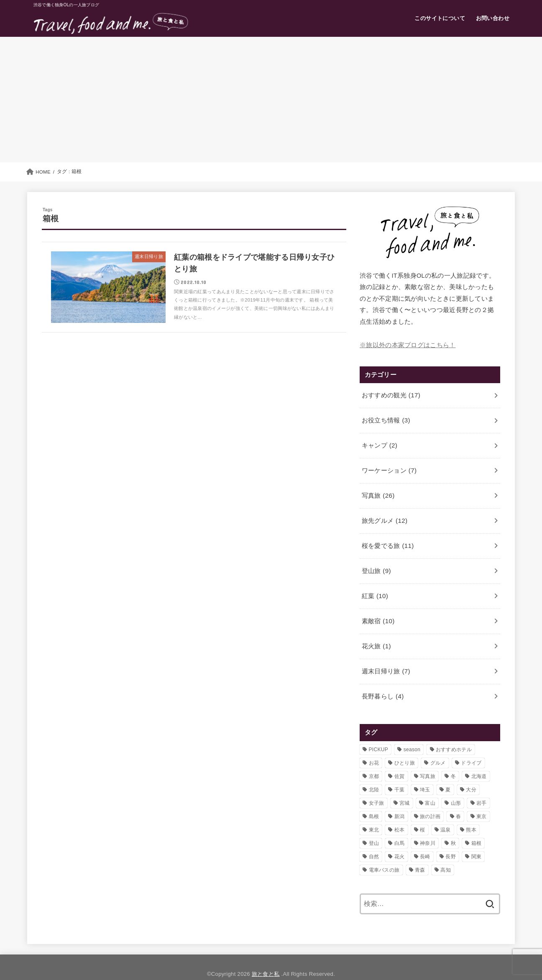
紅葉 (374, 587)
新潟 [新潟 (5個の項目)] (400, 803)
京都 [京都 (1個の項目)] (374, 763)
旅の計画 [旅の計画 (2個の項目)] (430, 803)
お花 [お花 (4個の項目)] (374, 749)
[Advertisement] (271, 100)
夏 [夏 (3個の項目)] (448, 776)
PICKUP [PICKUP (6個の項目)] (378, 736)
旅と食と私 (266, 961)
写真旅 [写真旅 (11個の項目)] (428, 763)
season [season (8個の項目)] (412, 736)
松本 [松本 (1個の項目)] (400, 816)
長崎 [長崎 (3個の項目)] (425, 843)
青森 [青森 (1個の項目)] (420, 856)
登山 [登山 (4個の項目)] (374, 829)
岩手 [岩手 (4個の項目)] (482, 789)
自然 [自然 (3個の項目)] (374, 843)
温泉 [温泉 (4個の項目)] (446, 816)
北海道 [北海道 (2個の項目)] (479, 763)
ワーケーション (389, 466)
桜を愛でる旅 (387, 539)
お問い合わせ (493, 18)
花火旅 (376, 635)
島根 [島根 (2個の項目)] (374, 803)
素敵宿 (378, 611)
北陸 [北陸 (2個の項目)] (374, 776)
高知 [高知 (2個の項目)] (446, 856)
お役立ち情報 (385, 418)
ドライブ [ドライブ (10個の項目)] (471, 749)
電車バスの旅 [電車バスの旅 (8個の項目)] (384, 856)
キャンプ (379, 443)
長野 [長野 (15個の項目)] (451, 843)
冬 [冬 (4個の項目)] (453, 763)
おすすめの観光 (390, 394)
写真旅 (378, 491)
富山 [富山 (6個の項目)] (430, 789)
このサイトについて (440, 18)
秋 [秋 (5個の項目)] (453, 829)
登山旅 (376, 563)
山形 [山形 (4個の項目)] (456, 789)
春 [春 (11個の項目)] (458, 803)
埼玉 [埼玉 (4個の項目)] (425, 776)
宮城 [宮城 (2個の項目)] (405, 789)
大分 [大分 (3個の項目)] (471, 776)
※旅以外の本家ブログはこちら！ (408, 345)
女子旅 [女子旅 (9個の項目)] (377, 789)
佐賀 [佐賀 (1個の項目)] (400, 763)
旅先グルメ (384, 514)
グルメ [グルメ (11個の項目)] (438, 749)
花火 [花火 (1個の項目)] (400, 843)
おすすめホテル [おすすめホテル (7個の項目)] (454, 736)
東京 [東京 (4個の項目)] (482, 803)
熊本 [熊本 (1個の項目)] (471, 816)
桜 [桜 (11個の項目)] (422, 816)
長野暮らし (382, 683)
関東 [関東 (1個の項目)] (477, 843)
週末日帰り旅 (385, 659)
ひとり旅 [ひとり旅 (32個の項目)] (405, 749)
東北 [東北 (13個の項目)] (374, 816)
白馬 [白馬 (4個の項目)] (400, 829)
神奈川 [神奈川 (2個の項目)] (428, 829)
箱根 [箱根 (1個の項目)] (477, 829)
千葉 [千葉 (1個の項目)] (400, 776)
